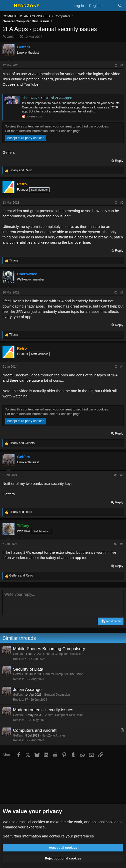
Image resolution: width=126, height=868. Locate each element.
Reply (119, 161)
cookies (39, 822)
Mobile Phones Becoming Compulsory (49, 649)
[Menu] (7, 6)
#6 (122, 544)
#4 (122, 367)
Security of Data (28, 669)
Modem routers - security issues (43, 710)
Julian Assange (27, 690)
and (21, 170)
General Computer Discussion (63, 654)
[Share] (115, 65)
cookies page (71, 131)
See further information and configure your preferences (48, 836)
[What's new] (110, 6)
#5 (122, 475)
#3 (122, 293)
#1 (122, 65)
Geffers (12, 37)
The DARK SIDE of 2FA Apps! (47, 98)
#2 (122, 203)
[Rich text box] (63, 603)
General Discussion (57, 695)
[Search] (120, 6)
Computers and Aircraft (35, 730)
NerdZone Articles (54, 736)
